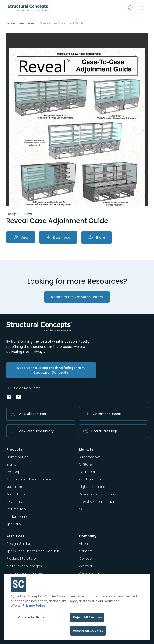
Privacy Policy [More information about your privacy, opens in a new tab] (34, 605)
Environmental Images (25, 573)
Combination (17, 457)
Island (11, 464)
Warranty (86, 566)
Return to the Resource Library (77, 297)
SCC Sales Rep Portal (24, 388)
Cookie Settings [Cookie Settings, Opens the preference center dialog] (31, 617)
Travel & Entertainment (98, 502)
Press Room (89, 573)
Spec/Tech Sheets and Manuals (33, 551)
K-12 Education (91, 479)
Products (14, 450)
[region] (77, 607)
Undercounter (18, 517)
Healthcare (88, 472)
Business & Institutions (97, 494)
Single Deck (16, 494)
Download (58, 237)
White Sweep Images (24, 566)
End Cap (13, 472)
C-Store (86, 464)
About (84, 544)
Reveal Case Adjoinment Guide (61, 23)
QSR (82, 509)
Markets (86, 450)
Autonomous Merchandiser (29, 479)
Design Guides (19, 544)
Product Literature (21, 559)
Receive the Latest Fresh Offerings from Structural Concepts (51, 370)
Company (88, 536)
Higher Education (93, 487)
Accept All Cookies (88, 631)
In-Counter (15, 502)
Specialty (14, 524)
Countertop (16, 509)
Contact (86, 559)
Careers (86, 551)
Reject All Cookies (87, 617)
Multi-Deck (15, 487)
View (21, 237)
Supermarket (90, 457)
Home (10, 23)
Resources (27, 23)
